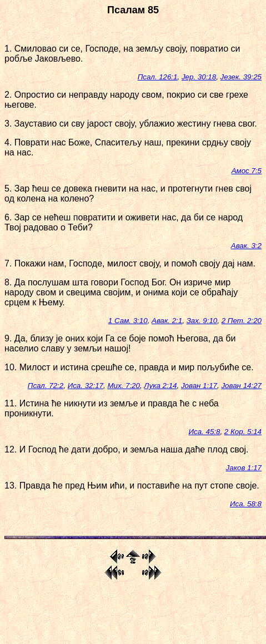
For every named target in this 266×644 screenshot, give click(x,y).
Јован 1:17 (199, 386)
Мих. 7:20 (124, 386)
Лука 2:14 (160, 386)
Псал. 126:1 (158, 77)
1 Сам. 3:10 (128, 321)
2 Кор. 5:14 (243, 432)
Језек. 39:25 (241, 77)
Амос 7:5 (247, 171)
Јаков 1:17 (244, 468)
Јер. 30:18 (199, 77)
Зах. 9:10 (202, 321)
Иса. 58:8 (246, 504)
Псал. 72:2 (46, 386)
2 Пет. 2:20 (242, 321)
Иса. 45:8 (204, 432)
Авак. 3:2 (246, 246)
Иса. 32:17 (86, 386)
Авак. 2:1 (167, 321)
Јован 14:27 (241, 386)
